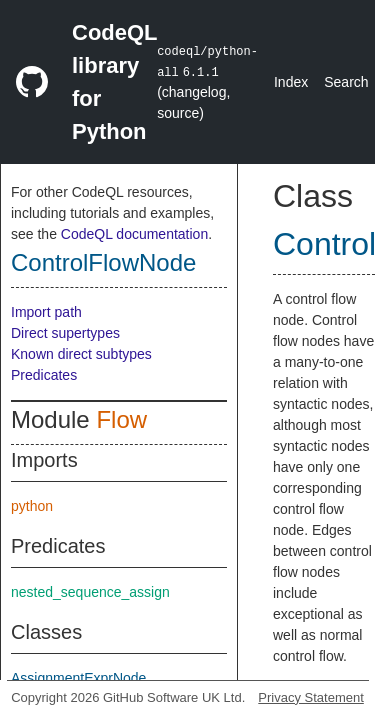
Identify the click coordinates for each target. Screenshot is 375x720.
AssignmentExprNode (78, 678)
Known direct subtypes (81, 354)
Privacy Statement (311, 697)
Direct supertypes (65, 333)
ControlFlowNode (103, 262)
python (32, 506)
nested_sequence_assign (90, 592)
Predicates (44, 375)
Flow (121, 419)
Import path (46, 312)
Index (291, 82)
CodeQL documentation (134, 234)
